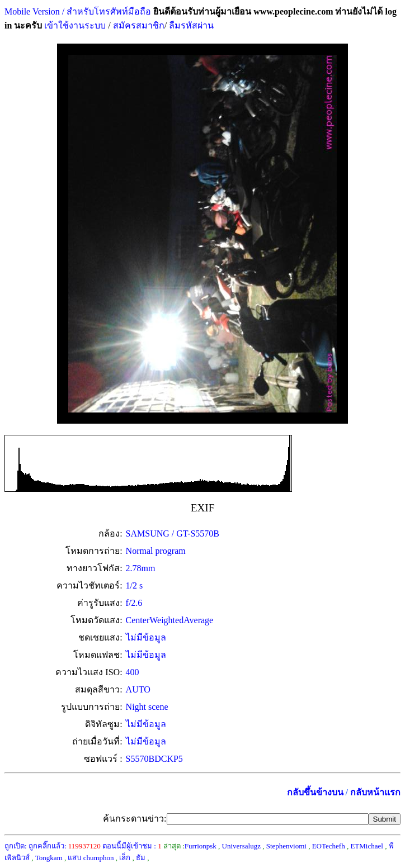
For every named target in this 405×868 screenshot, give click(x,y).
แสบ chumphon (91, 858)
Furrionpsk (201, 846)
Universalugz (241, 846)
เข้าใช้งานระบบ (74, 25)
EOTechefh (329, 846)
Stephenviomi (286, 846)
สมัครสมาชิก (139, 25)
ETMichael (366, 846)
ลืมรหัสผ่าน (190, 25)
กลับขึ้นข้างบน (315, 792)
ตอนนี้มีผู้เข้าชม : (132, 846)
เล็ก (125, 858)
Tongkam (49, 858)
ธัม (141, 858)
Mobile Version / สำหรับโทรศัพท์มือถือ (78, 11)
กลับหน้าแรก (375, 792)
